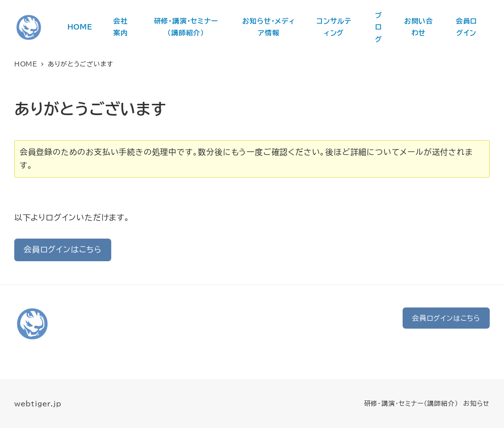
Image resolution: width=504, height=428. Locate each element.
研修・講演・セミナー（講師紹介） (411, 404)
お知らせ (476, 404)
